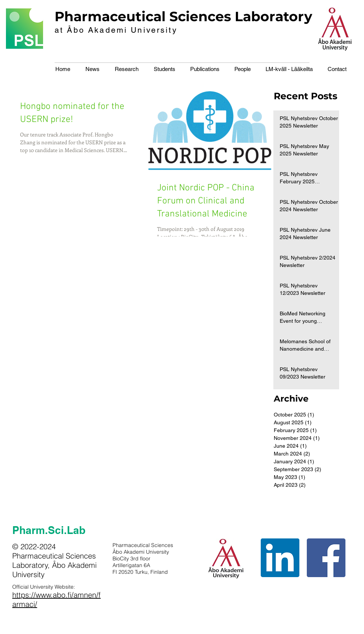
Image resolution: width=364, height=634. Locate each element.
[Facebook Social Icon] (326, 558)
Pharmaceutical (110, 16)
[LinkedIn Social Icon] (280, 558)
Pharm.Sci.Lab (49, 530)
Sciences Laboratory (241, 16)
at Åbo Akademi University (116, 30)
